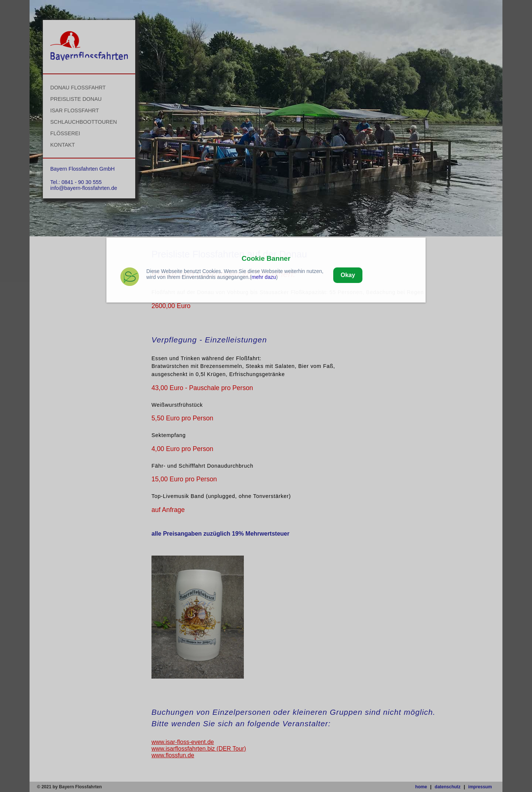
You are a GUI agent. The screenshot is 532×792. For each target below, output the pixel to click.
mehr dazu (264, 277)
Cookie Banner (266, 258)
